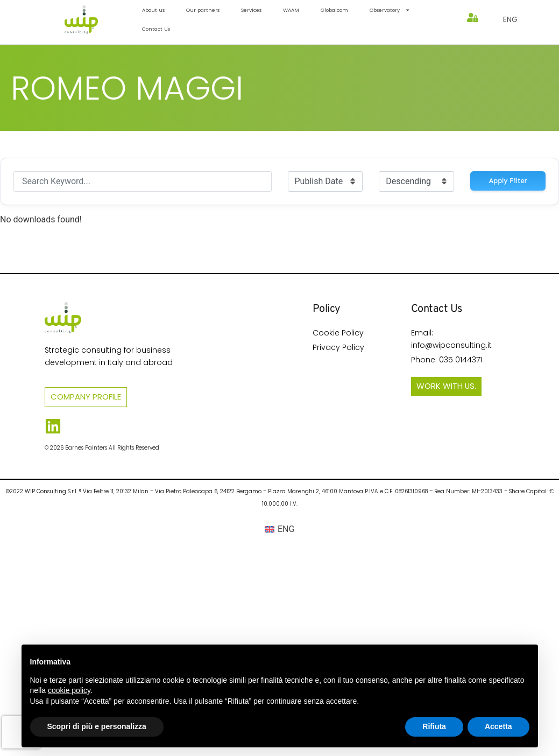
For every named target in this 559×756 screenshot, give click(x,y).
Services (251, 10)
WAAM (291, 10)
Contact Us (156, 29)
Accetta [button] (498, 726)
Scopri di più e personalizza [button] (97, 726)
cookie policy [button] (69, 690)
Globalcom (334, 10)
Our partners (203, 10)
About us (153, 10)
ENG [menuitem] (286, 529)
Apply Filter (508, 181)
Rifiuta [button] (434, 726)
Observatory (390, 10)
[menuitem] (510, 19)
